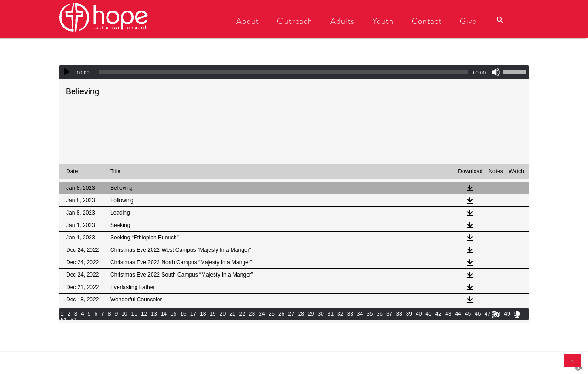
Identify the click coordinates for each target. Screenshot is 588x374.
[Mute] (496, 72)
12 (144, 314)
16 (183, 314)
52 (73, 320)
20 (223, 314)
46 (478, 314)
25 (272, 314)
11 (134, 314)
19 (212, 314)
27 (291, 314)
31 (331, 314)
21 (232, 314)
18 (203, 314)
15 (173, 314)
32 (340, 314)
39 (409, 314)
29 (311, 314)
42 (438, 314)
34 (360, 314)
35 (370, 314)
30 (320, 314)
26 (281, 314)
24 (262, 314)
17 (193, 314)
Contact (426, 21)
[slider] (284, 72)
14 (164, 314)
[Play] (67, 72)
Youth (382, 21)
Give (467, 21)
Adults (342, 21)
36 (380, 314)
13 (154, 314)
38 (399, 314)
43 (448, 314)
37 (389, 314)
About (247, 21)
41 (428, 314)
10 (124, 314)
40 (419, 314)
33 (350, 314)
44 (458, 314)
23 (252, 314)
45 (468, 314)
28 (301, 314)
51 (64, 320)
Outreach (294, 21)
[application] (294, 72)
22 (242, 314)
